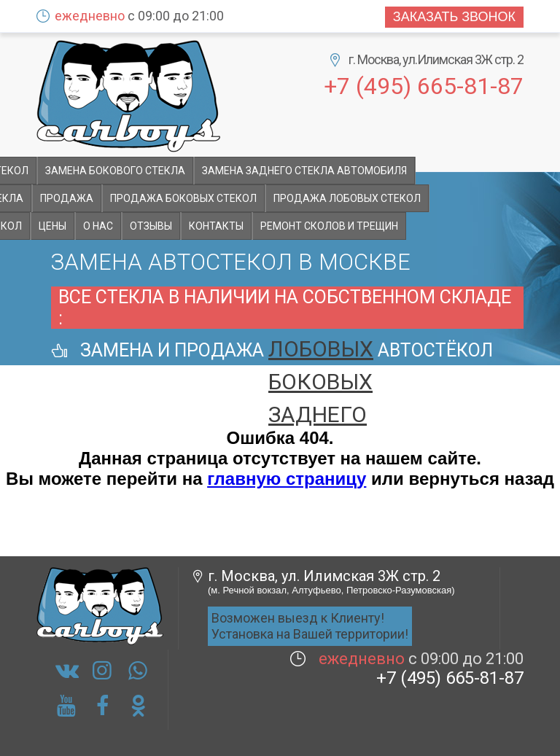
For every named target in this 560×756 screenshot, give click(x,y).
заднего (318, 414)
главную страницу (287, 479)
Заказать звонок (454, 17)
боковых (320, 382)
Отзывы (151, 226)
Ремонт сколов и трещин (329, 226)
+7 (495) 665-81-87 (424, 85)
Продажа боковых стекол (183, 198)
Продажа (67, 198)
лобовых (321, 349)
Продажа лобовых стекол (347, 198)
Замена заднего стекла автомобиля (304, 171)
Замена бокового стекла (115, 171)
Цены (52, 226)
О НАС (98, 226)
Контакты (216, 226)
